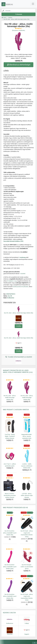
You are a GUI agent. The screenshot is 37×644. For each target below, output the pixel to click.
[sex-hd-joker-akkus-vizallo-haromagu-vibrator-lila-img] (10, 388)
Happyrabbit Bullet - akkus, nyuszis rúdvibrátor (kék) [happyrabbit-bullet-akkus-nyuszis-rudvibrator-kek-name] (27, 436)
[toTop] (35, 643)
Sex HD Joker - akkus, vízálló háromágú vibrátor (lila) (19, 313)
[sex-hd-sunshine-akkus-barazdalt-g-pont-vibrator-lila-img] (10, 523)
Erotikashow (11, 298)
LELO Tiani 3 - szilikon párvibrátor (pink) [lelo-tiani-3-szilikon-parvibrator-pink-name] (10, 465)
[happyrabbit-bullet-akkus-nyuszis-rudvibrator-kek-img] (27, 426)
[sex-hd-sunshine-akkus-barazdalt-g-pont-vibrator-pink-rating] (10, 549)
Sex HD (10, 296)
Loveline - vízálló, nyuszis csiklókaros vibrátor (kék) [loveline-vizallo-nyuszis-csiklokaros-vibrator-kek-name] (27, 466)
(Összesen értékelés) (19, 30)
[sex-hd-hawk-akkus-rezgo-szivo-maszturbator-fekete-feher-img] (27, 523)
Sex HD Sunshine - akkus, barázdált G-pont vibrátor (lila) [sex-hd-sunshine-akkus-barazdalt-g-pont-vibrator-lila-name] (10, 533)
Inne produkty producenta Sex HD (15, 508)
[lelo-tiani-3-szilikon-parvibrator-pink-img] (10, 456)
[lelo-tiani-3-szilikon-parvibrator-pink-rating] (10, 448)
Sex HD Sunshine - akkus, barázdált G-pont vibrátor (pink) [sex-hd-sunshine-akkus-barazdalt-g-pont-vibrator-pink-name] (10, 567)
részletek (23, 274)
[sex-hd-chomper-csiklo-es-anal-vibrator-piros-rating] (27, 549)
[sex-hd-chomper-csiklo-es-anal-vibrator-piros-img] (27, 557)
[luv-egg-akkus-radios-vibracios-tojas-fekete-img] (27, 485)
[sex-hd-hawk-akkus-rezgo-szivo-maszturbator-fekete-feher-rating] (27, 515)
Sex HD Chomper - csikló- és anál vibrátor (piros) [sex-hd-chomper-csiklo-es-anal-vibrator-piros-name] (27, 567)
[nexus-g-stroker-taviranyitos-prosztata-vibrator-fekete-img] (10, 485)
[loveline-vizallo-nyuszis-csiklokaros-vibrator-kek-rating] (27, 448)
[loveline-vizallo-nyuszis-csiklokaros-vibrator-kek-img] (27, 456)
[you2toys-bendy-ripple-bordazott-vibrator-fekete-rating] (10, 417)
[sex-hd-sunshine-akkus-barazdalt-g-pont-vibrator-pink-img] (10, 557)
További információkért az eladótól (18, 360)
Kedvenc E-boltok (9, 613)
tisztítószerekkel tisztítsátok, (21, 287)
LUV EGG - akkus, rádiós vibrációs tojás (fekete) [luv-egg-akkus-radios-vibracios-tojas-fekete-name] (27, 495)
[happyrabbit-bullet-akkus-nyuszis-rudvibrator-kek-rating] (27, 417)
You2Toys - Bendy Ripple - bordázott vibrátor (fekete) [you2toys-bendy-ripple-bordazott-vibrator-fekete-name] (10, 436)
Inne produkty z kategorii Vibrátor (16, 410)
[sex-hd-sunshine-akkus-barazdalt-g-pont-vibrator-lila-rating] (10, 515)
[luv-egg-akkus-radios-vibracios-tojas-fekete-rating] (27, 478)
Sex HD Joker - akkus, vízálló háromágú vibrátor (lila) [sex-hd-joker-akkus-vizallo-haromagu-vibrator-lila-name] (10, 398)
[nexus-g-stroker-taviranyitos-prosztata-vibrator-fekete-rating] (10, 478)
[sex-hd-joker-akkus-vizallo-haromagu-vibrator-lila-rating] (10, 380)
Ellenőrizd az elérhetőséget (18, 65)
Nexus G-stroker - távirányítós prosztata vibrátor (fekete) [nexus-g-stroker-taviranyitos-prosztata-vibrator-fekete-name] (10, 495)
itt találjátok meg (12, 281)
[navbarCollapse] (33, 4)
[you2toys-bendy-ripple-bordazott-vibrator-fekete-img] (10, 426)
